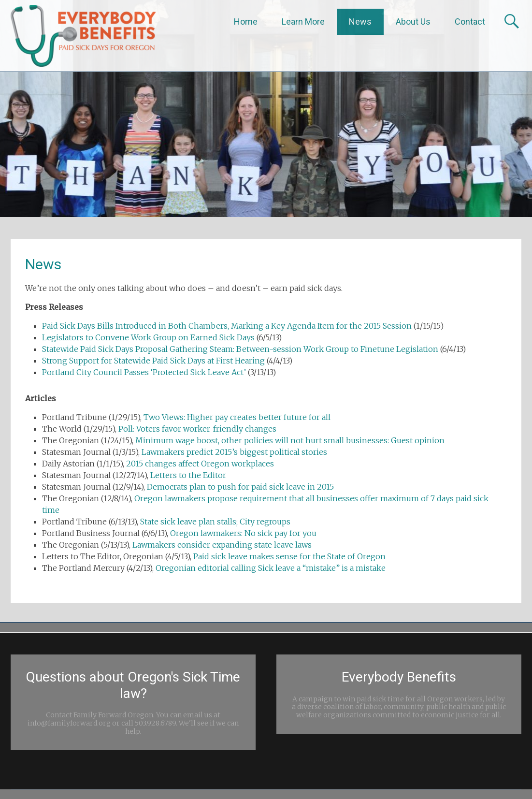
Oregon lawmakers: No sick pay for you (243, 533)
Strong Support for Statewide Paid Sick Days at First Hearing (153, 361)
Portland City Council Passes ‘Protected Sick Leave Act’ (144, 372)
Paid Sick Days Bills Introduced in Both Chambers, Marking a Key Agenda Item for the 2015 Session (227, 326)
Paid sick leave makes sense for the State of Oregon (289, 556)
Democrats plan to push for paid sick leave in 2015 (240, 487)
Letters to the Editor (188, 475)
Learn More (303, 22)
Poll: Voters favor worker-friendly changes (197, 429)
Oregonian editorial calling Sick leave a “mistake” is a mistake (271, 568)
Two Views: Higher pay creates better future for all (237, 417)
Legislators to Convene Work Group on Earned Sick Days (148, 337)
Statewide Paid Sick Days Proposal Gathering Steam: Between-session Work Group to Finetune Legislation (240, 349)
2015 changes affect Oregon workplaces (200, 464)
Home (246, 22)
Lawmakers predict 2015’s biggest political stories (234, 452)
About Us (413, 22)
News (360, 22)
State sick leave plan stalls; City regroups (215, 522)
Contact (470, 22)
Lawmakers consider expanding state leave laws (222, 545)
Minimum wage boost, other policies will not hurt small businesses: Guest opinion (290, 440)
